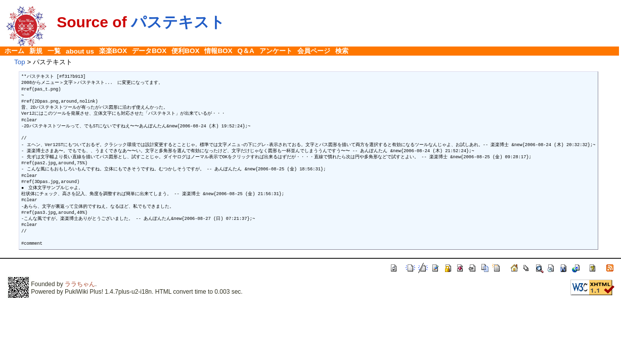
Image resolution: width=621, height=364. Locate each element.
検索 (342, 51)
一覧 (54, 51)
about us (80, 51)
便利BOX (185, 51)
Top (20, 62)
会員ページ (314, 51)
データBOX (149, 51)
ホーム (14, 51)
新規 (36, 51)
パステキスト (178, 22)
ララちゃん (80, 284)
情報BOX (218, 51)
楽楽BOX (113, 51)
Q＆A (246, 51)
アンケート (276, 51)
